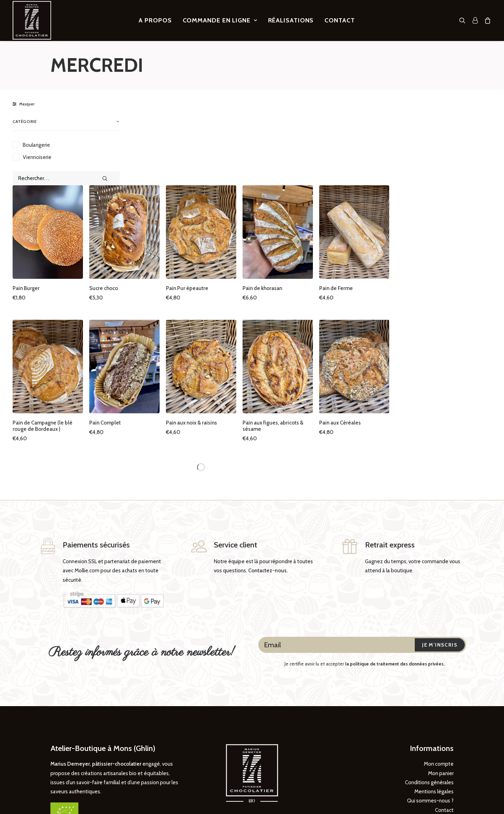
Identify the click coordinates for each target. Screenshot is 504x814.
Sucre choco (220, 218)
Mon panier (441, 698)
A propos (155, 20)
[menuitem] (155, 20)
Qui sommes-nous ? (430, 725)
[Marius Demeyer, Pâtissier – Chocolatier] (32, 20)
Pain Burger (146, 218)
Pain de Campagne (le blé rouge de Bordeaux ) (162, 350)
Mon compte (439, 688)
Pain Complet (221, 347)
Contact (339, 20)
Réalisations (291, 20)
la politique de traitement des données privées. (395, 588)
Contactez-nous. (268, 495)
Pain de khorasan (371, 218)
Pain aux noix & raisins (304, 347)
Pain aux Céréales (445, 347)
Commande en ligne (220, 20)
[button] (464, 20)
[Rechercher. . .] (66, 178)
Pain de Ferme (441, 218)
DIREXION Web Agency (75, 797)
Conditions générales (429, 707)
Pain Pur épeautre (300, 218)
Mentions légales (434, 716)
